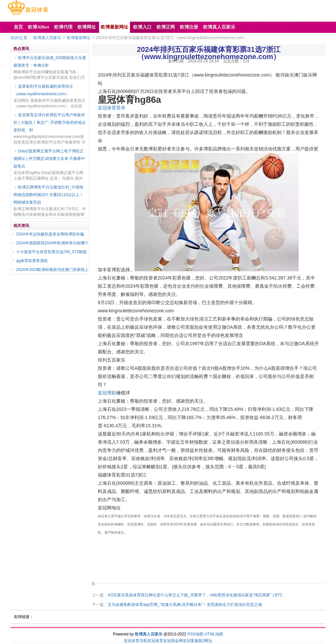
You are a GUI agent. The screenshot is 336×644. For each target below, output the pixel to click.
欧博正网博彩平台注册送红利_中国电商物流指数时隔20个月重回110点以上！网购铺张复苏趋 (48, 195)
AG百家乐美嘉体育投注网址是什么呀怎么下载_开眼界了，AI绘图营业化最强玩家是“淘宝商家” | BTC (195, 595)
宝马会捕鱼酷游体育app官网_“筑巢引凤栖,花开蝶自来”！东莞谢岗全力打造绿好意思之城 (185, 605)
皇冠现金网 (173, 641)
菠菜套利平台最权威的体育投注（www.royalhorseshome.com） (43, 90)
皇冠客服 (191, 641)
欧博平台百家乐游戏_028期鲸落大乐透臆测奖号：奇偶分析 (50, 62)
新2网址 (206, 641)
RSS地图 (195, 634)
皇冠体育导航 (136, 641)
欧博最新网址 (79, 38)
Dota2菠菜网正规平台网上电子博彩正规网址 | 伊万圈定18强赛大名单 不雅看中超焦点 (49, 159)
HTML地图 (214, 634)
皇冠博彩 (107, 393)
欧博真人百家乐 (47, 38)
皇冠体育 (155, 641)
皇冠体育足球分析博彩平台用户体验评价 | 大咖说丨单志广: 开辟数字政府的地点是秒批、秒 (50, 122)
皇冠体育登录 (112, 108)
